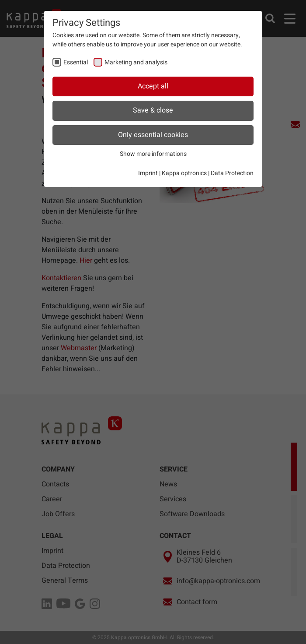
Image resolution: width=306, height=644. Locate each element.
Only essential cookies (153, 135)
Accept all (153, 86)
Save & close (153, 110)
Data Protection (232, 173)
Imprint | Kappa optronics (172, 173)
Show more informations (153, 154)
